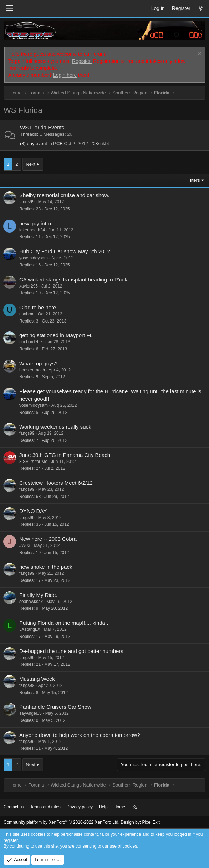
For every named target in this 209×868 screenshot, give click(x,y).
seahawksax (31, 602)
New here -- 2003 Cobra (48, 539)
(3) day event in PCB (41, 143)
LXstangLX (30, 629)
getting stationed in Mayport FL (56, 335)
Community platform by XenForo (62, 822)
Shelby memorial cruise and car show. (64, 195)
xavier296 (29, 286)
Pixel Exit (151, 822)
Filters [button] (193, 180)
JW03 (25, 545)
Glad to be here (38, 307)
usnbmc (27, 314)
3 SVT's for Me (33, 462)
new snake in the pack (46, 567)
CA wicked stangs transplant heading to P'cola (74, 280)
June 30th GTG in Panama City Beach (65, 455)
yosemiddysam (34, 258)
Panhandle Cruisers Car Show (55, 707)
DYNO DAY (33, 511)
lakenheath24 (32, 230)
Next (30, 164)
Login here (65, 75)
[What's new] (201, 9)
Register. (82, 61)
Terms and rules (45, 807)
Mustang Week (37, 679)
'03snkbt (101, 143)
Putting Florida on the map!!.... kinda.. (64, 623)
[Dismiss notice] (198, 54)
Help (103, 807)
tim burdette (30, 342)
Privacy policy (80, 807)
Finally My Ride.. (39, 595)
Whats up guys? (39, 363)
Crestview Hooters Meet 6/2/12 (56, 483)
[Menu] (9, 8)
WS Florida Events (42, 127)
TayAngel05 (30, 713)
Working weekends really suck (55, 427)
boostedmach (32, 370)
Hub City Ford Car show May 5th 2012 (65, 251)
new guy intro (35, 223)
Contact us (14, 807)
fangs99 (27, 202)
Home (119, 807)
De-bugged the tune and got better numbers (71, 651)
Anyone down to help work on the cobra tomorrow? (80, 735)
